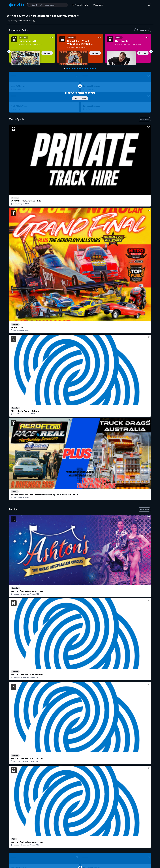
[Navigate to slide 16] (89, 68)
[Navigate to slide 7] (74, 68)
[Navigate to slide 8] (76, 68)
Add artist (80, 245)
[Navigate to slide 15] (87, 68)
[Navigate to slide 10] (79, 68)
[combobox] (47, 5)
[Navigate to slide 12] (82, 68)
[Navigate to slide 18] (92, 68)
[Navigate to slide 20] (96, 68)
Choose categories (80, 432)
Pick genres (80, 598)
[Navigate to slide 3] (68, 68)
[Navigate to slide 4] (69, 68)
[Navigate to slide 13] (84, 68)
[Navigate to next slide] (151, 51)
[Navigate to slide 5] (71, 68)
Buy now (47, 53)
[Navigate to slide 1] (64, 68)
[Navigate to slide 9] (78, 68)
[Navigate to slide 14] (86, 68)
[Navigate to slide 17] (91, 68)
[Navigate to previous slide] (9, 51)
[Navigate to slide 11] (81, 68)
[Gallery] (80, 51)
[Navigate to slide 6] (73, 68)
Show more (144, 124)
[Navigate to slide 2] (66, 68)
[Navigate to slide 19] (94, 68)
